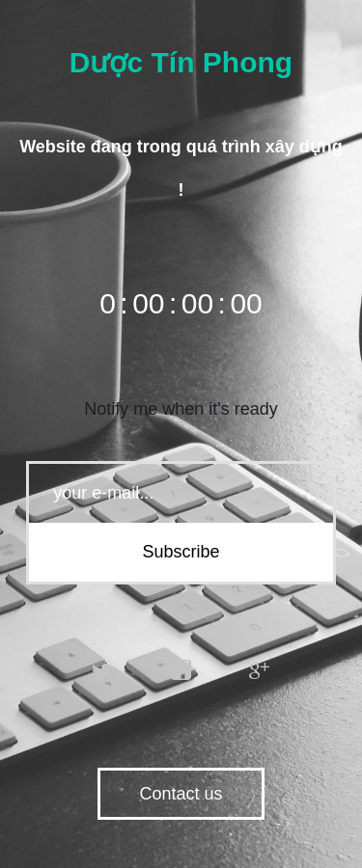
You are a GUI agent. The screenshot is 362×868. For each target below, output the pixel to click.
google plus (260, 670)
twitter (102, 670)
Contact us (181, 794)
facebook (181, 670)
